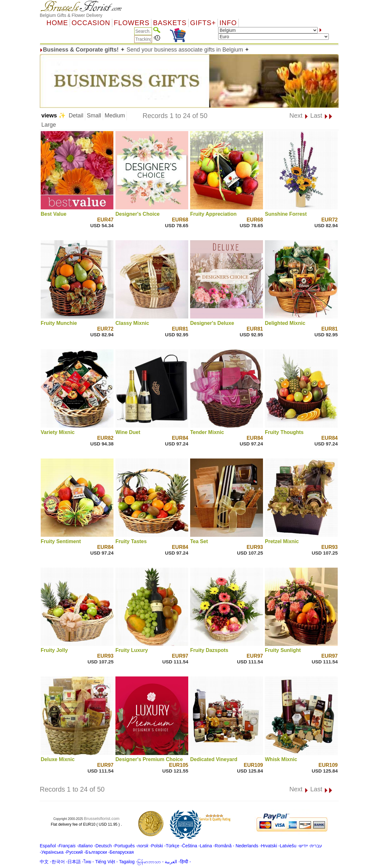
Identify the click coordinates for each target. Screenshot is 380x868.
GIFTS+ (203, 23)
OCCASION (91, 23)
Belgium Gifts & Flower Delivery (71, 15)
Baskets (170, 23)
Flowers (132, 23)
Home (57, 23)
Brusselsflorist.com (102, 819)
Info (228, 23)
